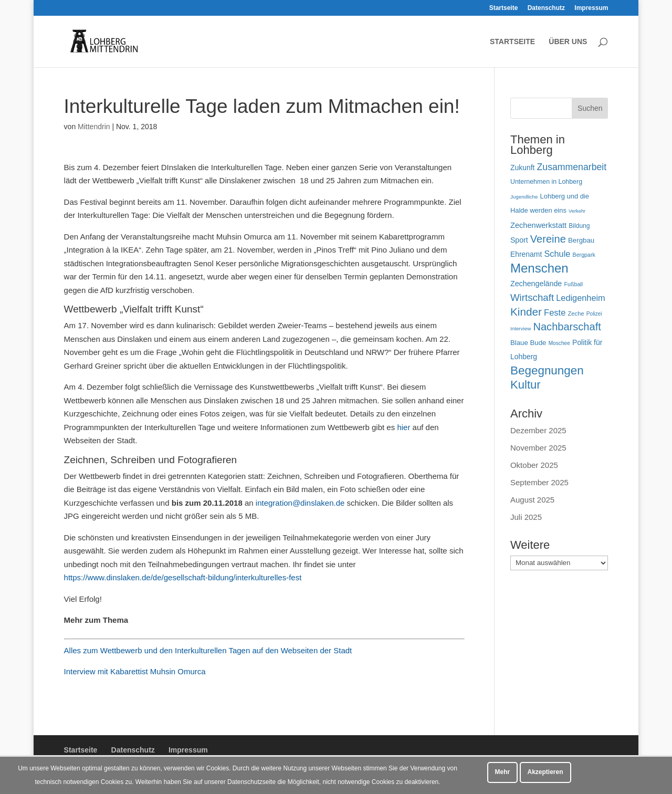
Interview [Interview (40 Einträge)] (521, 328)
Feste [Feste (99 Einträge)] (555, 312)
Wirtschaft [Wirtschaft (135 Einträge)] (532, 297)
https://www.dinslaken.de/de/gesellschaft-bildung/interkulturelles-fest (183, 577)
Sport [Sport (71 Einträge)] (519, 240)
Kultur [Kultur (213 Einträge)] (526, 385)
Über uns (568, 42)
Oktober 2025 (534, 465)
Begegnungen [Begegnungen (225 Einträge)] (547, 370)
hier (403, 427)
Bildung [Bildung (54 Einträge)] (579, 226)
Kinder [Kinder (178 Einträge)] (526, 312)
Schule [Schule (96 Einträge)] (557, 254)
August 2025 (532, 500)
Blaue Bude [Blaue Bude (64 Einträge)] (528, 343)
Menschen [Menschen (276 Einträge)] (539, 268)
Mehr (503, 772)
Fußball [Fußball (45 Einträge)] (573, 284)
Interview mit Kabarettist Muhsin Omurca (135, 671)
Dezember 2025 (538, 430)
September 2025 (539, 482)
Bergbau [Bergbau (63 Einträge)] (581, 240)
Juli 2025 (526, 517)
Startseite (504, 8)
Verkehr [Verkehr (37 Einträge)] (577, 211)
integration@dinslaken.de (300, 503)
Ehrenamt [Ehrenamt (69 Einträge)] (526, 254)
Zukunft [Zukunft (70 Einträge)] (522, 168)
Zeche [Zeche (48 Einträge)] (576, 314)
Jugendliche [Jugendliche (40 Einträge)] (524, 197)
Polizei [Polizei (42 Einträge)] (594, 314)
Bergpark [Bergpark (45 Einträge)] (584, 255)
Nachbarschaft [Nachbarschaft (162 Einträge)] (567, 327)
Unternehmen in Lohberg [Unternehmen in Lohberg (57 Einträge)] (546, 182)
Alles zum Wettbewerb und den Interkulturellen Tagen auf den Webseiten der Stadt (208, 650)
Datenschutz (546, 8)
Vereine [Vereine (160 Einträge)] (548, 239)
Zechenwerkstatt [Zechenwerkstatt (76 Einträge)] (538, 225)
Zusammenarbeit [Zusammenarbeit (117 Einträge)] (572, 167)
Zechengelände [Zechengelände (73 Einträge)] (536, 284)
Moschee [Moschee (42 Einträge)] (559, 343)
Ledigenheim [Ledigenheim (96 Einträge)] (580, 298)
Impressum (591, 8)
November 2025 (538, 448)
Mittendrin (94, 127)
